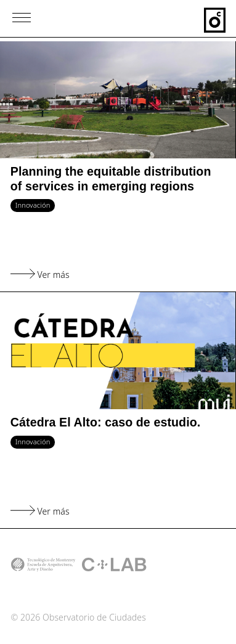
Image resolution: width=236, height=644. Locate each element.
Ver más (40, 275)
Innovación (33, 205)
